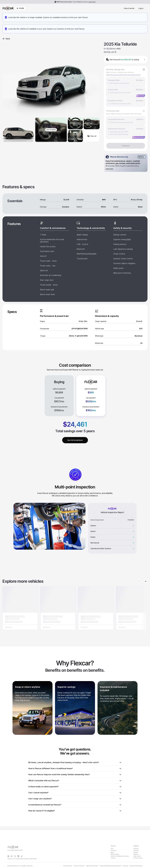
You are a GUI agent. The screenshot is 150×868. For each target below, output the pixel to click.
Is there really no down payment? (75, 787)
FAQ (112, 849)
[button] (20, 608)
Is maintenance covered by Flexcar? (75, 805)
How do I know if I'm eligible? (75, 811)
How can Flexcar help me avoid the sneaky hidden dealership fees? (75, 775)
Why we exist (115, 854)
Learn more (92, 2)
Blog (112, 852)
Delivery (136, 850)
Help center (137, 856)
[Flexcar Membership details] (126, 163)
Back (6, 39)
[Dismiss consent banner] (147, 859)
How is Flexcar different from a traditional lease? (75, 769)
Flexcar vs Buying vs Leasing (120, 856)
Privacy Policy (20, 863)
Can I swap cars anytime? (75, 799)
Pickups (136, 849)
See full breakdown (75, 440)
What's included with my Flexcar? (75, 781)
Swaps (136, 852)
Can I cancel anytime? (75, 793)
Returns (136, 854)
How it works (129, 8)
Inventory (114, 850)
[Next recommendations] (145, 581)
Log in (141, 8)
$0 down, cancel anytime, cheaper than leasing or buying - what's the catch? (75, 762)
